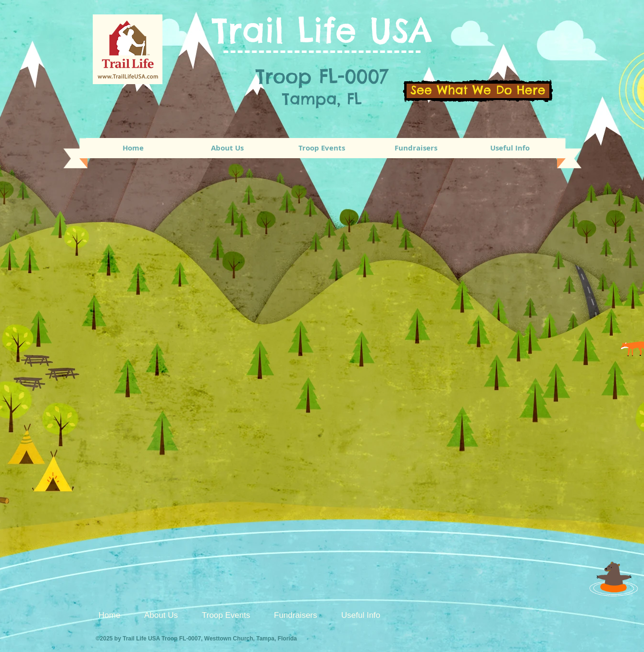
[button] (322, 148)
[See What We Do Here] (478, 91)
